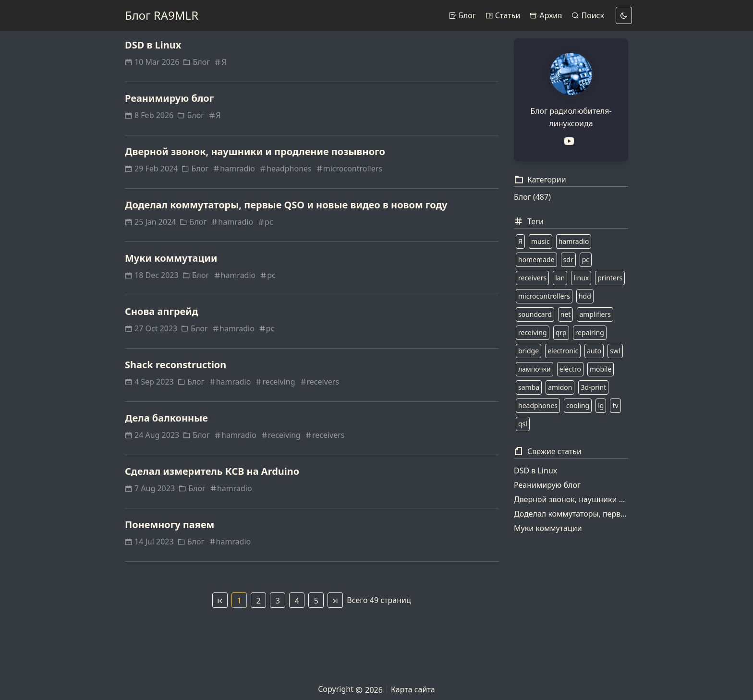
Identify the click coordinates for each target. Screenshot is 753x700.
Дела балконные (166, 418)
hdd (585, 296)
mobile (601, 369)
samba (529, 387)
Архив (546, 15)
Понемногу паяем (170, 525)
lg (601, 405)
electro (570, 369)
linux (581, 278)
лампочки (534, 369)
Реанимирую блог (169, 98)
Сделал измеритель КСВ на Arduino (212, 471)
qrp (561, 332)
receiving (275, 382)
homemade (536, 259)
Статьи (503, 15)
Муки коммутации (171, 258)
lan (560, 278)
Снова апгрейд (162, 311)
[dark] (624, 15)
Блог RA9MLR (162, 15)
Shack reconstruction (176, 365)
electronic (563, 351)
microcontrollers (349, 169)
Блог (462, 15)
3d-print (593, 387)
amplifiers (595, 314)
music (540, 241)
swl (615, 351)
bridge (528, 351)
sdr (568, 259)
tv (615, 405)
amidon (560, 387)
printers (610, 278)
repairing (590, 332)
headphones (285, 169)
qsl (523, 424)
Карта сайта (413, 689)
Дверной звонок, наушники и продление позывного (255, 151)
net (566, 314)
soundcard (535, 314)
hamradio (234, 169)
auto (594, 351)
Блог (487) (532, 197)
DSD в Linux (153, 45)
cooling (578, 405)
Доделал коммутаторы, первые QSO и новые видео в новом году (286, 205)
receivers (319, 382)
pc (265, 222)
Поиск (588, 15)
